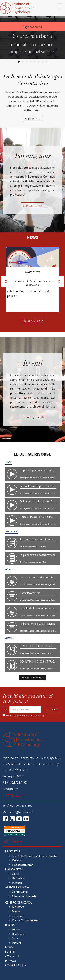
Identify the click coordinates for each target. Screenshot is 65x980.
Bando (16, 912)
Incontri (17, 883)
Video (9, 462)
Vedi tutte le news (32, 321)
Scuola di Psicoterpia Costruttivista (34, 856)
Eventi (10, 952)
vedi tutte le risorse (32, 678)
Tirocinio (18, 916)
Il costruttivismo (23, 865)
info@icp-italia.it (22, 812)
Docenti (17, 860)
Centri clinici (20, 892)
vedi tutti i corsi (33, 206)
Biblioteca (18, 907)
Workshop (19, 878)
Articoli (10, 638)
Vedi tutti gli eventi (32, 417)
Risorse (11, 925)
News (9, 948)
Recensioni (12, 531)
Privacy (41, 715)
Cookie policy (16, 965)
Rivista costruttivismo (26, 920)
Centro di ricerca (19, 903)
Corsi (15, 874)
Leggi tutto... (33, 118)
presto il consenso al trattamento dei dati (25, 715)
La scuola (13, 851)
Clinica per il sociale (24, 896)
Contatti (12, 956)
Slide (8, 569)
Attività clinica (17, 887)
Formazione (15, 869)
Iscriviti (53, 709)
